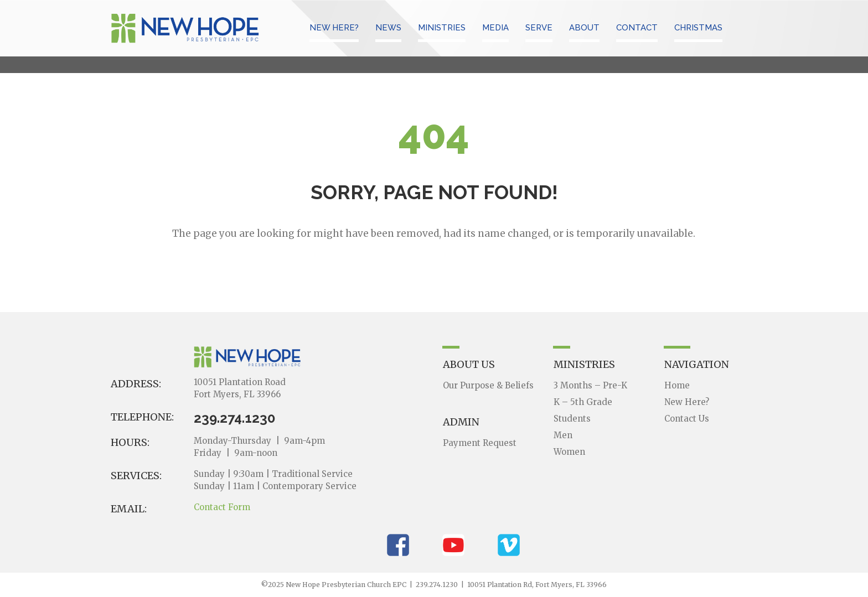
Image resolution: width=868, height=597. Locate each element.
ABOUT (584, 28)
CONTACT (637, 28)
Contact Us (687, 419)
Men (563, 435)
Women (569, 452)
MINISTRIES (442, 28)
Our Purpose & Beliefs (488, 385)
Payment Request (480, 443)
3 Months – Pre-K (590, 385)
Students (572, 419)
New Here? (687, 402)
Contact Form (222, 507)
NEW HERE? (334, 28)
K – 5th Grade (583, 402)
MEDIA (495, 28)
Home (677, 385)
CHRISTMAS (698, 28)
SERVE (539, 28)
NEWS (388, 28)
